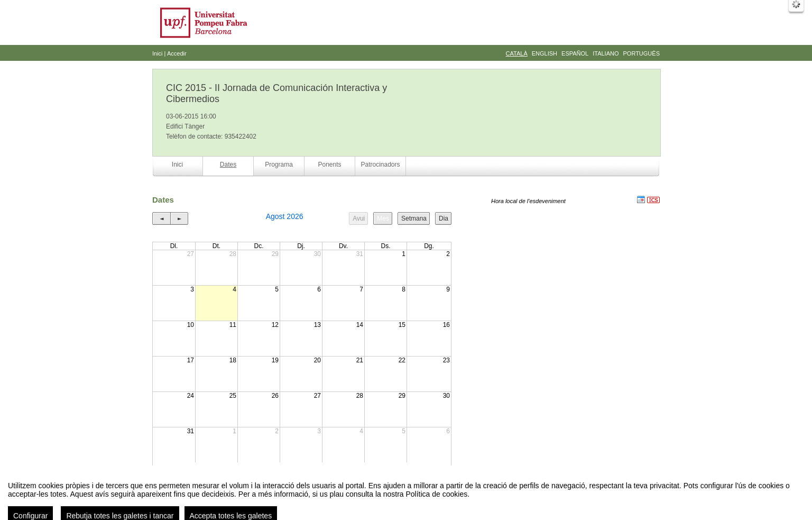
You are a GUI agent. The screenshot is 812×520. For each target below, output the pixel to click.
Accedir (177, 53)
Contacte (323, 501)
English (545, 53)
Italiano (606, 53)
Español (575, 53)
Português (642, 53)
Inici (158, 53)
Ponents (329, 165)
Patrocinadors (380, 165)
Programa (279, 165)
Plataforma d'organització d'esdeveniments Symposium (410, 501)
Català (517, 53)
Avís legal (297, 501)
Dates (228, 165)
